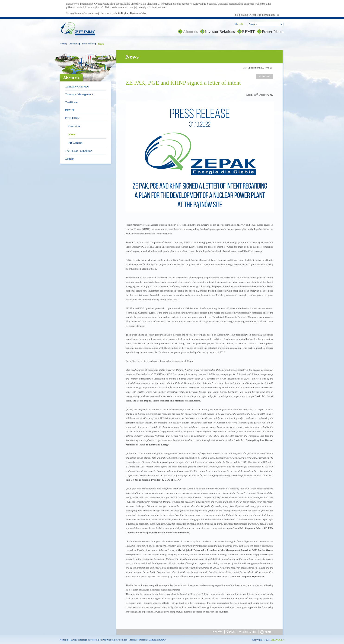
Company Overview (77, 86)
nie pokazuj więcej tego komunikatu (257, 15)
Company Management (79, 94)
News (72, 134)
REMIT (248, 31)
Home (63, 44)
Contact (70, 159)
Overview (74, 126)
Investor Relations (220, 31)
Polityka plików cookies (132, 13)
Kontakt (64, 640)
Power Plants (273, 31)
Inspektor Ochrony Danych (143, 640)
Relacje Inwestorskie (90, 640)
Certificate (71, 102)
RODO (162, 640)
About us (190, 31)
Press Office (88, 44)
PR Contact (75, 143)
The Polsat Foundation (79, 151)
